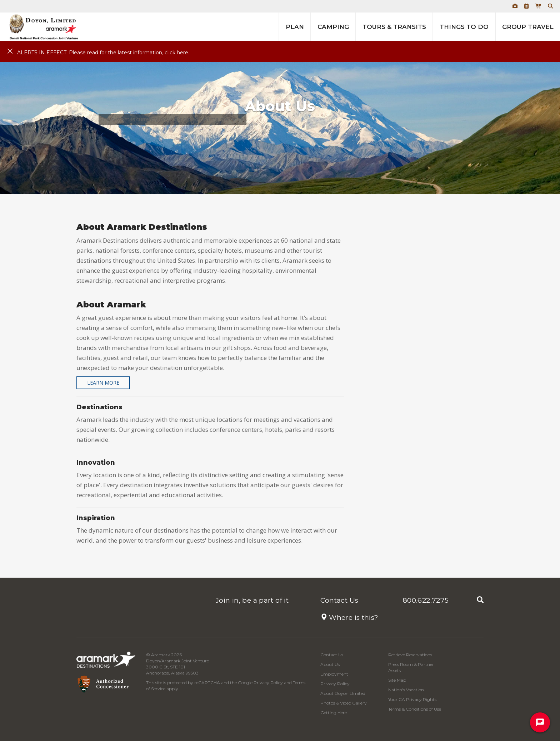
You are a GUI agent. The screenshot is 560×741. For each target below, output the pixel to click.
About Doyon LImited (343, 693)
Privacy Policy (268, 683)
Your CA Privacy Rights (412, 699)
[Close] (10, 51)
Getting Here (334, 713)
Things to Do (464, 27)
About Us (330, 664)
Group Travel (528, 27)
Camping (333, 27)
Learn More (103, 383)
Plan (295, 27)
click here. (177, 53)
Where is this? (349, 617)
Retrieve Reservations (410, 655)
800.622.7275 (426, 600)
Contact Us (339, 600)
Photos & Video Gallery (344, 703)
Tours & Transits (394, 27)
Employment (334, 674)
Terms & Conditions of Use (415, 709)
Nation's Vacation (406, 690)
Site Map (397, 680)
